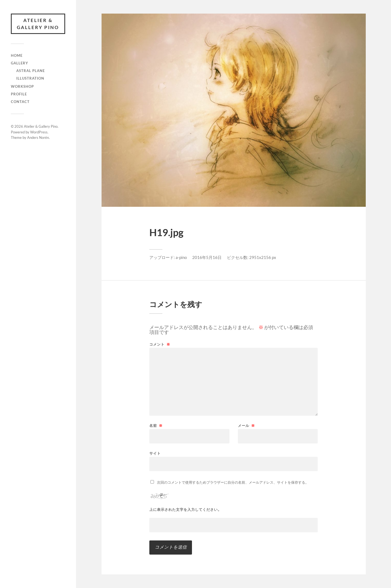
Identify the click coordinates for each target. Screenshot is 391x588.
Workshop (22, 86)
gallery (20, 63)
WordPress (39, 132)
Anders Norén (38, 137)
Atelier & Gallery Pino (38, 24)
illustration (30, 78)
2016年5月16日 (207, 257)
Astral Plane (31, 71)
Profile (19, 94)
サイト (155, 453)
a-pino (181, 257)
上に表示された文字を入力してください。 (185, 510)
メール (246, 426)
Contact (20, 102)
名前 (156, 426)
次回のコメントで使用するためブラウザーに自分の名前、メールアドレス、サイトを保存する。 (233, 482)
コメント (160, 344)
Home (17, 55)
